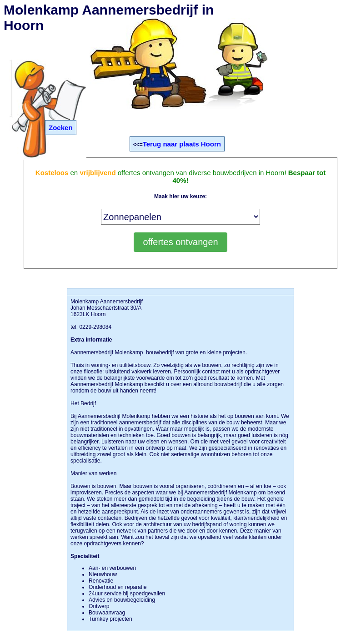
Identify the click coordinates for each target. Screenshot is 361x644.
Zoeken (61, 128)
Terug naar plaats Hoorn (182, 144)
